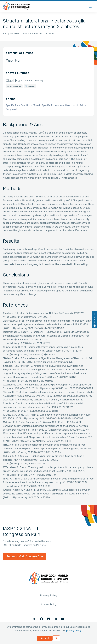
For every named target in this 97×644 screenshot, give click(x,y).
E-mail (32, 86)
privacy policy (74, 631)
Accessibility (49, 604)
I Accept (44, 638)
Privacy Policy (49, 596)
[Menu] (90, 6)
